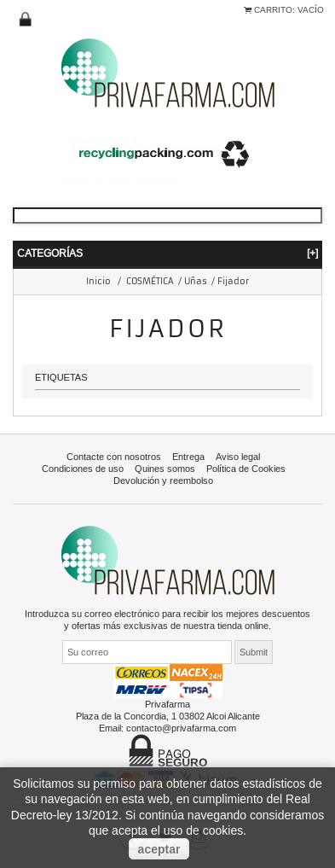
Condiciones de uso (83, 469)
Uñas (196, 281)
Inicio (98, 281)
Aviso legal (238, 457)
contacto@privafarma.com (181, 728)
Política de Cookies (246, 469)
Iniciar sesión (26, 20)
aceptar (159, 849)
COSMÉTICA (150, 281)
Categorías (167, 253)
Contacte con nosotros (114, 457)
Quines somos (165, 469)
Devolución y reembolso (163, 481)
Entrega (188, 457)
